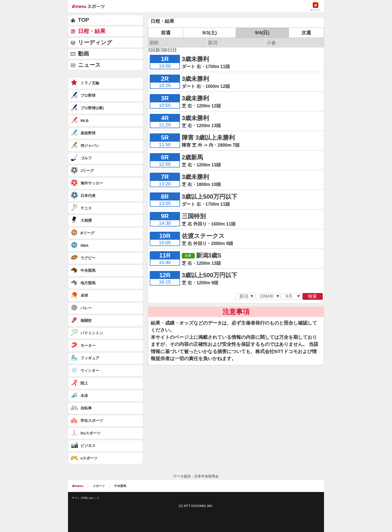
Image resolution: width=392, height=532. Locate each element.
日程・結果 (92, 31)
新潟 (213, 43)
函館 (154, 43)
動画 (83, 54)
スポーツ (99, 486)
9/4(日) (262, 33)
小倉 (271, 43)
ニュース (89, 65)
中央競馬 (120, 486)
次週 (306, 33)
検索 (312, 296)
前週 (166, 33)
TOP (83, 20)
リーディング (95, 42)
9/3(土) (209, 33)
